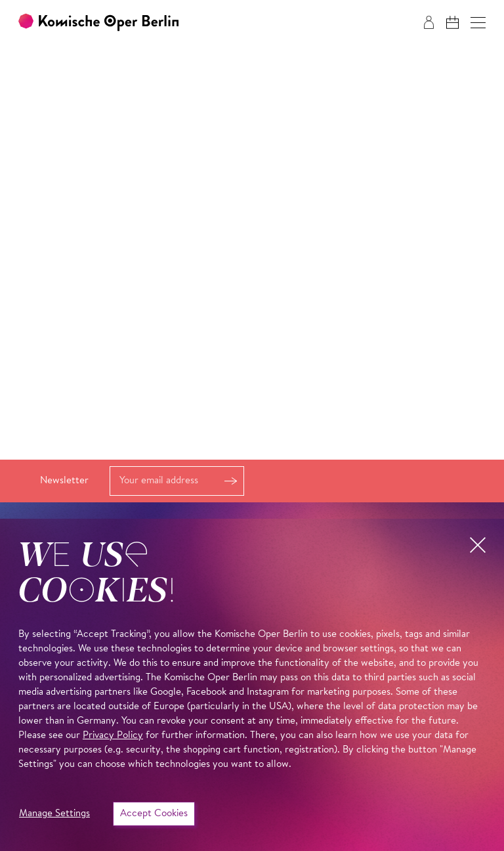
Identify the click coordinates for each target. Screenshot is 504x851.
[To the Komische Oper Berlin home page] (98, 23)
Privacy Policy (113, 736)
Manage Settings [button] (54, 814)
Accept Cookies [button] (154, 814)
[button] (478, 23)
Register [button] (230, 481)
